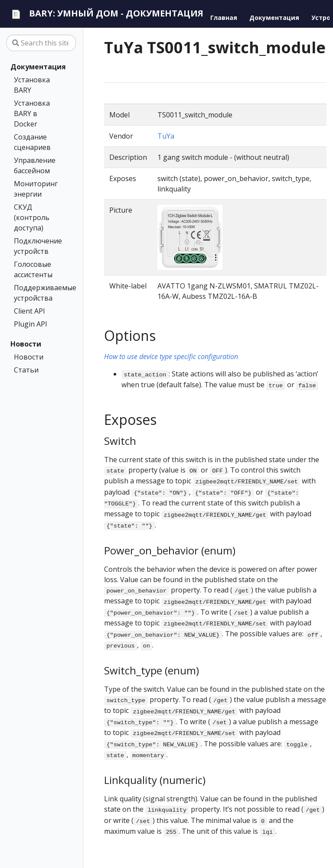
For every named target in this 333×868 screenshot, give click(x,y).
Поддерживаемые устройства (39, 293)
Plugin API (31, 324)
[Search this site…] (41, 43)
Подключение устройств (38, 246)
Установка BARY (32, 85)
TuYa (166, 136)
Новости (26, 344)
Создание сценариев (32, 142)
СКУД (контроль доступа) (32, 217)
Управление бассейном (35, 165)
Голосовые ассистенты (33, 269)
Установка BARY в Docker (32, 113)
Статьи (26, 370)
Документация (38, 67)
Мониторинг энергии (36, 189)
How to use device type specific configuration (171, 356)
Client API (29, 311)
